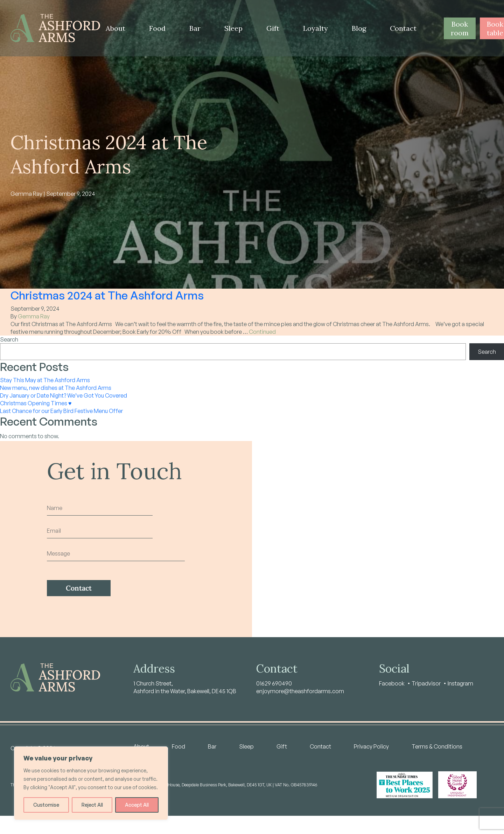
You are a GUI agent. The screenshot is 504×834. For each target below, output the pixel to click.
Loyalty (316, 28)
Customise (46, 805)
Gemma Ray (34, 316)
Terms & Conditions (437, 746)
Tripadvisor (426, 683)
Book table (495, 28)
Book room (460, 28)
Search (9, 339)
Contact (403, 28)
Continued (262, 332)
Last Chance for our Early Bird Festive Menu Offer (61, 411)
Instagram (460, 683)
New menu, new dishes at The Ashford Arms (56, 388)
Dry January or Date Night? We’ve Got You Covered (64, 395)
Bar (195, 28)
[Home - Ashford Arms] (55, 28)
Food (157, 28)
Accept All (137, 805)
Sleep (233, 28)
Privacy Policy (371, 746)
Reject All (92, 805)
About (115, 28)
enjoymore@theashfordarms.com (300, 691)
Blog (359, 28)
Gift (273, 28)
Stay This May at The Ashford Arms (45, 380)
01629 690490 (274, 683)
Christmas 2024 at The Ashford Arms (107, 295)
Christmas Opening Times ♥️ (36, 403)
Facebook (392, 683)
